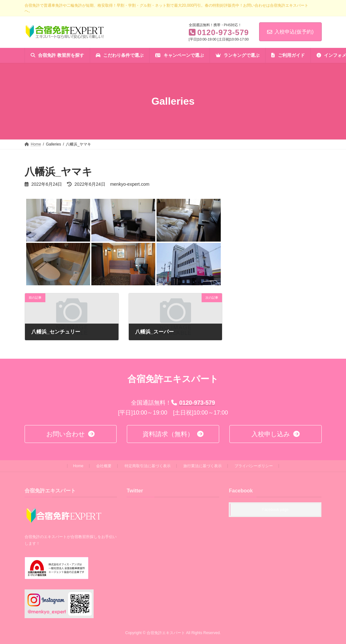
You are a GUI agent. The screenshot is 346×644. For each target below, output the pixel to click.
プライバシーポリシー (254, 466)
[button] (71, 434)
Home (78, 466)
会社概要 (104, 466)
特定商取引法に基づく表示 (148, 466)
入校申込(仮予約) (290, 32)
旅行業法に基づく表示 (203, 466)
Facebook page (276, 510)
